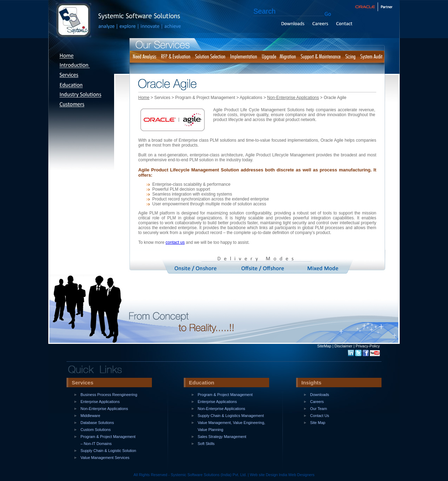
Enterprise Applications (100, 402)
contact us (175, 242)
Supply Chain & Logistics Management (231, 416)
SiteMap (324, 346)
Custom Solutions (96, 430)
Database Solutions (97, 423)
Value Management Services (105, 458)
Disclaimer (344, 346)
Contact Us (320, 416)
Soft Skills (206, 444)
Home (144, 98)
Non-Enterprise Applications (293, 98)
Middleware (90, 416)
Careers (317, 402)
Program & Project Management (225, 395)
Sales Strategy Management (222, 437)
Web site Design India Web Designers (282, 475)
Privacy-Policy (368, 346)
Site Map (318, 423)
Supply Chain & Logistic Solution (108, 451)
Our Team (318, 409)
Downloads (320, 395)
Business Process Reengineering (109, 395)
